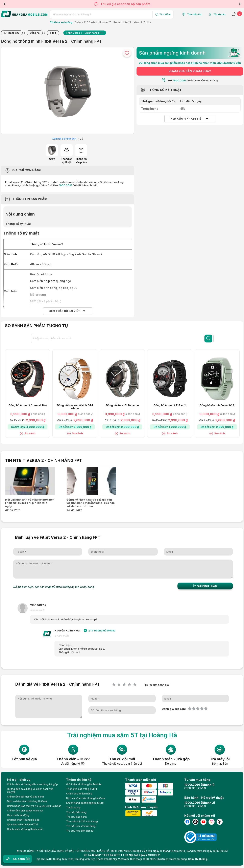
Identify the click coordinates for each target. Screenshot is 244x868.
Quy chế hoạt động (18, 815)
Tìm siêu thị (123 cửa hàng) (82, 821)
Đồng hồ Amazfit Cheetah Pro (28, 405)
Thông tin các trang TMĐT (82, 789)
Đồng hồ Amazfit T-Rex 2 (170, 405)
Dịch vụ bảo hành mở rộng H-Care (27, 801)
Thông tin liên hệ (79, 780)
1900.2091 (66, 185)
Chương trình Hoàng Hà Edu (23, 820)
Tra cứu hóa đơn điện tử (80, 831)
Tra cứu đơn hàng (76, 812)
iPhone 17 (105, 22)
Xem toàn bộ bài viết (65, 311)
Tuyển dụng (73, 808)
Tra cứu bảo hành (76, 817)
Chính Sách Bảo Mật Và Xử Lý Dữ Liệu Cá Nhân (34, 806)
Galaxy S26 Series (86, 22)
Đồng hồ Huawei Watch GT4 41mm (75, 407)
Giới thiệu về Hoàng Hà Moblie (84, 784)
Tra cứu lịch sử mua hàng (81, 826)
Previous (4, 4)
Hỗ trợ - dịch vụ (19, 780)
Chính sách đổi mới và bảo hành (25, 797)
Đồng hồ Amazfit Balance (122, 405)
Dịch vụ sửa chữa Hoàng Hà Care (86, 798)
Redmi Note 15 (122, 22)
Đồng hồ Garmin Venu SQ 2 (217, 405)
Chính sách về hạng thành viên (25, 829)
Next (240, 4)
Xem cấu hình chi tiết (187, 119)
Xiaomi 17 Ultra (142, 22)
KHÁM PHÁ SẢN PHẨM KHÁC (190, 71)
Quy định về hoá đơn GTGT (23, 824)
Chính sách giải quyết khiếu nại (25, 811)
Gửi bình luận (205, 586)
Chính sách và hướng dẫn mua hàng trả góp (32, 784)
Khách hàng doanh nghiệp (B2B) (85, 803)
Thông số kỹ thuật (18, 224)
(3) (28, 859)
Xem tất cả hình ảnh (64, 139)
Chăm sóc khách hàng (79, 794)
